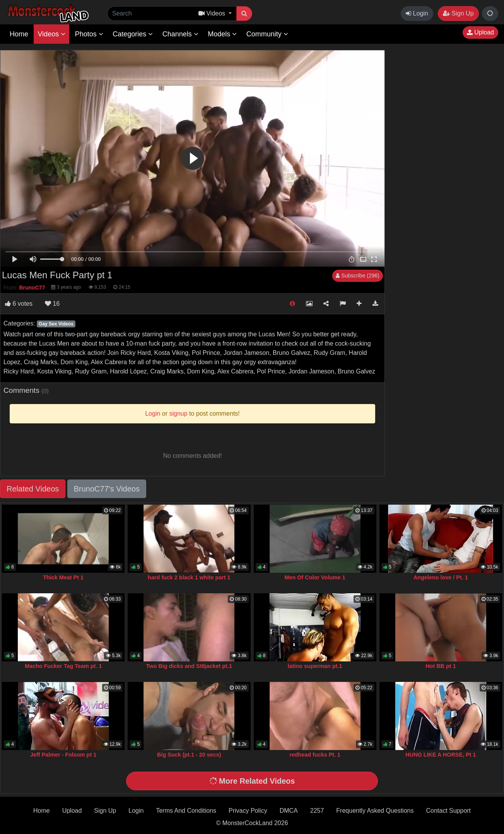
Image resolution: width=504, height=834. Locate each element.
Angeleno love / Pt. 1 (441, 577)
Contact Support (448, 811)
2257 (317, 811)
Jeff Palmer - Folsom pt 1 (63, 755)
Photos (89, 34)
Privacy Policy (248, 811)
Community (267, 34)
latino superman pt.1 (315, 666)
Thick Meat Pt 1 (63, 577)
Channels (180, 34)
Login (417, 13)
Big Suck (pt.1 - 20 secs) (189, 755)
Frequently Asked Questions (375, 811)
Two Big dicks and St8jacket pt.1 (189, 666)
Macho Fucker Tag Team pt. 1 (63, 666)
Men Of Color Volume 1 (315, 577)
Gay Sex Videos (56, 324)
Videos (51, 34)
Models (222, 34)
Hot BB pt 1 (441, 666)
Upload (480, 32)
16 (52, 304)
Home (19, 34)
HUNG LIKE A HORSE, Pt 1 (441, 755)
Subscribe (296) (358, 276)
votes (19, 304)
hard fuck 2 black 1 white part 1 (189, 577)
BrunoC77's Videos (107, 489)
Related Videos (33, 489)
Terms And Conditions (186, 811)
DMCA (289, 811)
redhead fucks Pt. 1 (315, 755)
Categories (133, 34)
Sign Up (458, 13)
